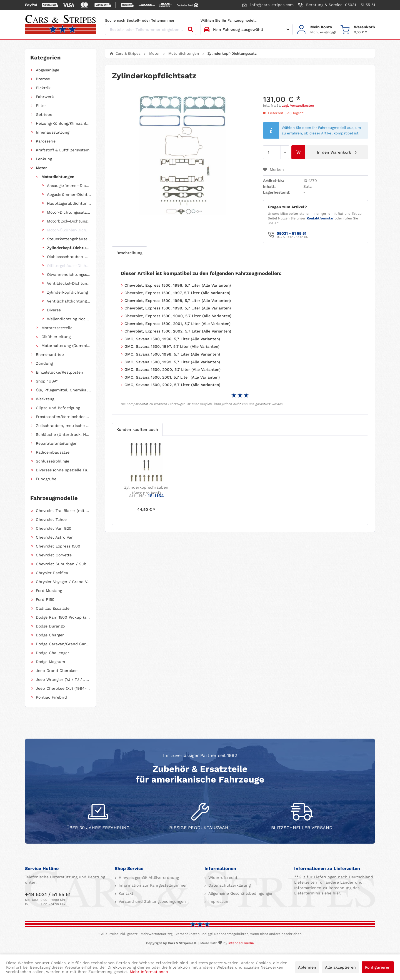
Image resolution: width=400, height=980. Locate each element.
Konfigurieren (378, 967)
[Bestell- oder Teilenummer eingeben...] (151, 29)
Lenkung (44, 159)
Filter (41, 106)
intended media (241, 943)
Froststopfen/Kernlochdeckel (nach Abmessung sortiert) (63, 417)
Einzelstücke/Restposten (59, 372)
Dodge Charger (50, 635)
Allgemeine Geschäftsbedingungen (240, 893)
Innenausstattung (52, 132)
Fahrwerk (45, 97)
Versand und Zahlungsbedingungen (152, 901)
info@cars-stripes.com (268, 5)
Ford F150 (45, 599)
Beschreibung (129, 253)
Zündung (44, 363)
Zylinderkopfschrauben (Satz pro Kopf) (146, 490)
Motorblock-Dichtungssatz (69, 221)
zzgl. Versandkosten (298, 106)
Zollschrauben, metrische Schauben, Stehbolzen (63, 426)
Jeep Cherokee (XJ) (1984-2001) (63, 688)
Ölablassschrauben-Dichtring (69, 257)
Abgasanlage (47, 70)
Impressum (218, 901)
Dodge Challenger (52, 653)
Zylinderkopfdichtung (67, 292)
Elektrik (43, 88)
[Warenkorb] (358, 30)
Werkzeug (45, 399)
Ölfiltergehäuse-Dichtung (69, 266)
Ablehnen (307, 967)
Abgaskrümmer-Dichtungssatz (69, 194)
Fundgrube (46, 479)
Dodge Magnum (50, 662)
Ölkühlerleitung (56, 337)
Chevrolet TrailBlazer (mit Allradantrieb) (63, 511)
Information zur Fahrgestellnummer (152, 885)
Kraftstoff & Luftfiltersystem (63, 150)
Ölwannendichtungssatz (69, 274)
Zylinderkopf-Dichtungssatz (69, 248)
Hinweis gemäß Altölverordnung (148, 877)
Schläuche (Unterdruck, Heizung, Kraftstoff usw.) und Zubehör (63, 434)
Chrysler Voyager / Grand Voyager (63, 582)
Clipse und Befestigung (58, 408)
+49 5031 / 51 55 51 (48, 894)
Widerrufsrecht (222, 877)
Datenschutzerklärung (229, 885)
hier (336, 893)
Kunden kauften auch (137, 429)
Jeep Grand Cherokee (57, 671)
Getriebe (44, 114)
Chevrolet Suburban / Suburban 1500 (63, 564)
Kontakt (125, 893)
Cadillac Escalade (53, 608)
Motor (41, 168)
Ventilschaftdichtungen (69, 301)
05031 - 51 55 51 (292, 233)
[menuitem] (317, 30)
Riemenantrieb (50, 354)
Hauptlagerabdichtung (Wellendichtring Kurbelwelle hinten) (69, 203)
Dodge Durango (50, 626)
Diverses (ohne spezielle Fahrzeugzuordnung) (63, 470)
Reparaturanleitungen (57, 443)
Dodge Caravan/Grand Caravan (63, 644)
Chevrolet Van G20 (54, 528)
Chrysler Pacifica (52, 573)
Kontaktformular (320, 218)
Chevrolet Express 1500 (58, 546)
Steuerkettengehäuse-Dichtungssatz (69, 239)
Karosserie (46, 141)
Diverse (54, 310)
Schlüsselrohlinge (52, 461)
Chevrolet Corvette (54, 555)
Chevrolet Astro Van (55, 537)
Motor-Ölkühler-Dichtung (69, 230)
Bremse (43, 79)
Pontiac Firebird (51, 697)
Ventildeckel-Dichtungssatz (69, 283)
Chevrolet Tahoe (51, 519)
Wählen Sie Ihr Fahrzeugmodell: (229, 20)
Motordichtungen (58, 177)
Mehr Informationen (149, 972)
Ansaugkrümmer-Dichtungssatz (69, 186)
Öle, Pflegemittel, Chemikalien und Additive (63, 390)
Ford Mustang (49, 591)
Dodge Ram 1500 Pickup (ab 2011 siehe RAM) (63, 617)
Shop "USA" (47, 381)
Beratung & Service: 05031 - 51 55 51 (337, 5)
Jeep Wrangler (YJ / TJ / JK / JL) (63, 679)
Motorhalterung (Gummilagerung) (66, 346)
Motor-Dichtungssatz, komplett (69, 212)
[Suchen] (191, 29)
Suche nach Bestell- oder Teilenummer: (140, 20)
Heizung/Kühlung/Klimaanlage (63, 123)
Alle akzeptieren (340, 967)
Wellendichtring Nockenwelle (69, 319)
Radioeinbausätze (53, 452)
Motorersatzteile (57, 328)
